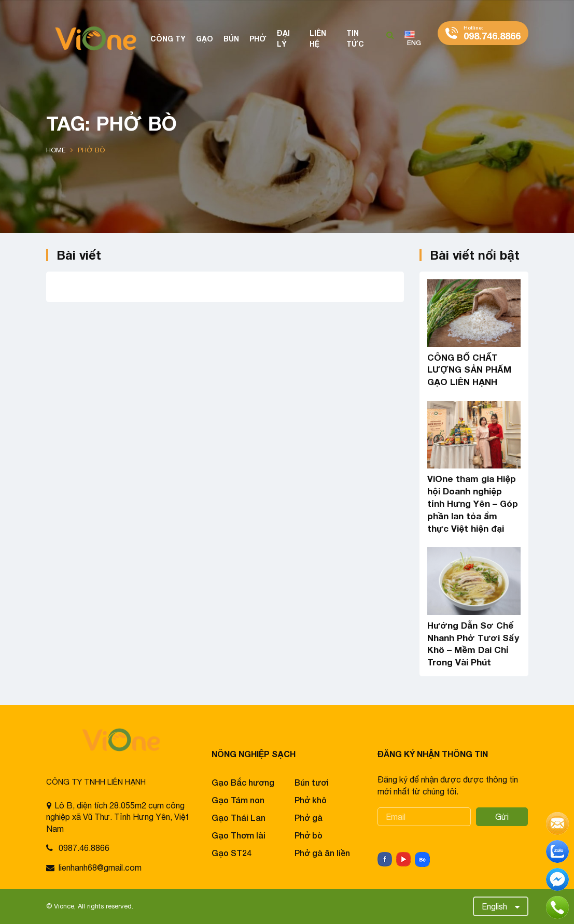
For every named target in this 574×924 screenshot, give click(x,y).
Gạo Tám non (238, 800)
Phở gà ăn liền (322, 853)
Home (56, 150)
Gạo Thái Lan (239, 818)
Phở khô (311, 800)
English (494, 906)
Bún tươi (312, 782)
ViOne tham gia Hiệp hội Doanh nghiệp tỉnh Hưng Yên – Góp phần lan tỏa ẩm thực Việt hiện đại (473, 503)
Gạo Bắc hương (243, 782)
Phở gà (309, 818)
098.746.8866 (492, 33)
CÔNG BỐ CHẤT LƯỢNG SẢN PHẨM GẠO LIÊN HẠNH (469, 370)
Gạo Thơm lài (239, 835)
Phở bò (309, 835)
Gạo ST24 (232, 853)
